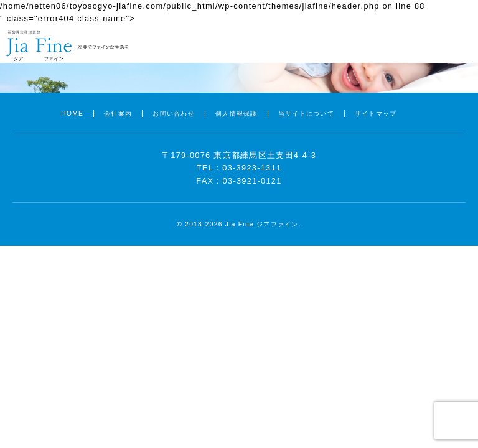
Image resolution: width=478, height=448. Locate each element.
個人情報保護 (237, 114)
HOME (72, 114)
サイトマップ (376, 114)
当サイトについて (306, 114)
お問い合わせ (174, 114)
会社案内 (118, 114)
